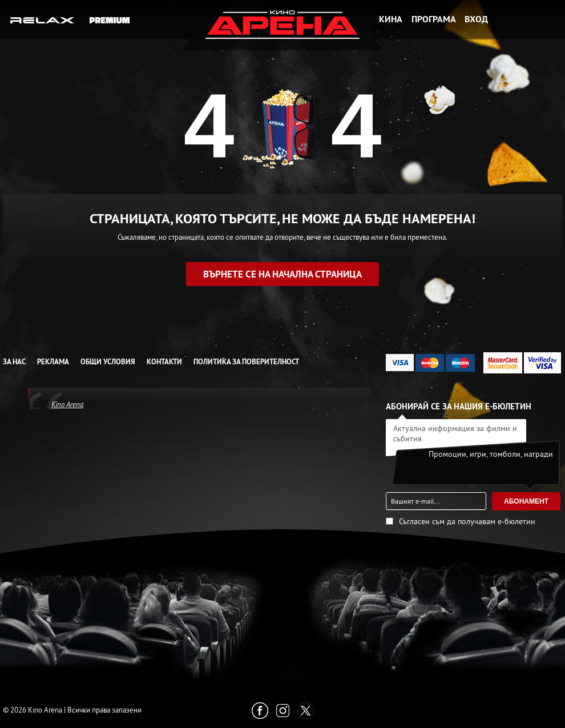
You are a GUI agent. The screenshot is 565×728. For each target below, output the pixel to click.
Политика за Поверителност (246, 362)
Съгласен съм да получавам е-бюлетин (467, 521)
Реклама (53, 362)
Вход (476, 19)
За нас (14, 362)
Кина (391, 19)
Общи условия (108, 362)
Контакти (164, 362)
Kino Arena (67, 404)
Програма (434, 19)
